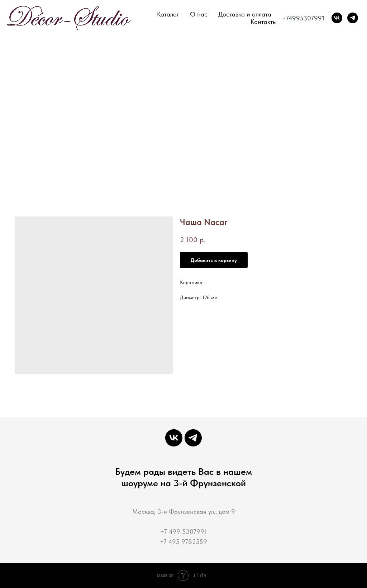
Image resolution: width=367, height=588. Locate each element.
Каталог (168, 14)
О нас (199, 14)
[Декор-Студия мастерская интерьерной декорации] (337, 18)
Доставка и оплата (245, 14)
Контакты (264, 22)
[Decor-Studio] (353, 18)
